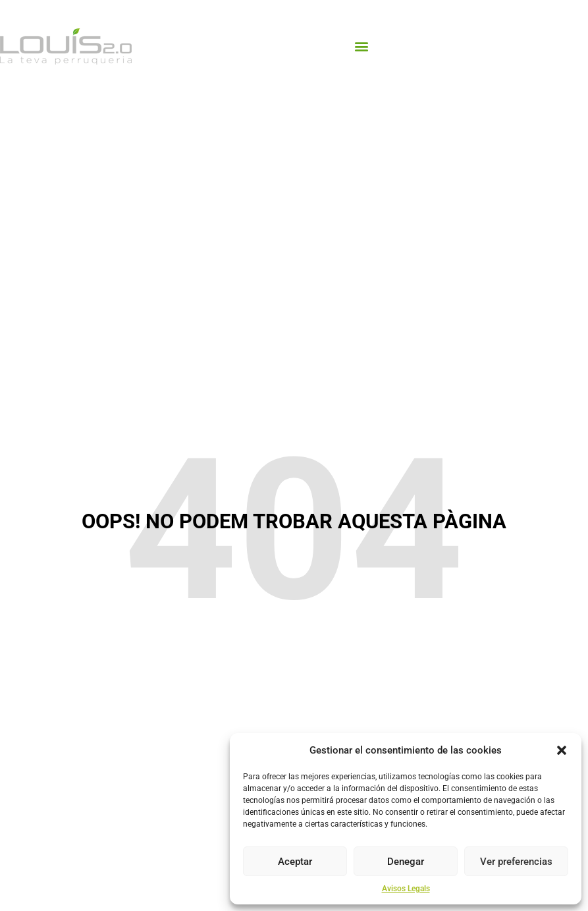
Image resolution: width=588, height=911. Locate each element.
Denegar (406, 862)
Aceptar (295, 862)
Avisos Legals (406, 889)
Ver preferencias (516, 862)
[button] (562, 750)
